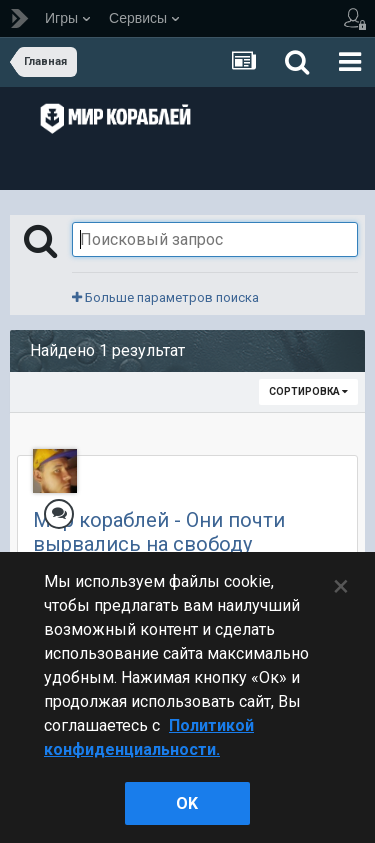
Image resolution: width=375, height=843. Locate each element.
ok (187, 803)
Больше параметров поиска (165, 297)
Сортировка (308, 391)
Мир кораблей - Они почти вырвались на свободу (159, 532)
